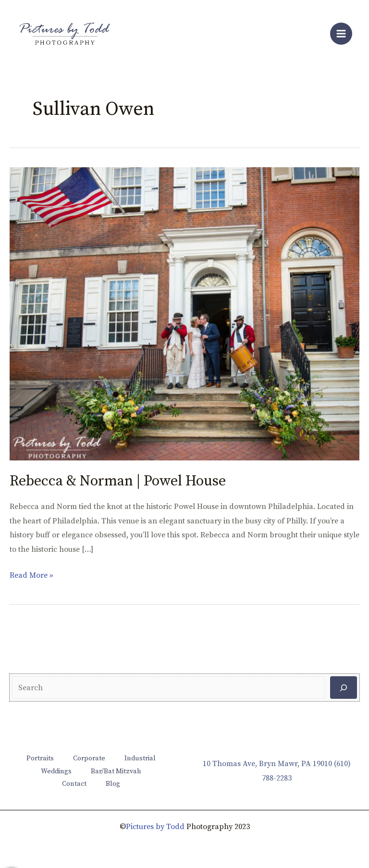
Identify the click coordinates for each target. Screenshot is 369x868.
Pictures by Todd (155, 827)
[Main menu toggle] (341, 34)
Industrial (140, 758)
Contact (74, 784)
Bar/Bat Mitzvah (116, 771)
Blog (113, 784)
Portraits (40, 758)
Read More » (31, 574)
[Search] (344, 687)
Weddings (56, 771)
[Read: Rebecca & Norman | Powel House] (184, 313)
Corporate (89, 758)
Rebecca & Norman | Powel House (118, 481)
